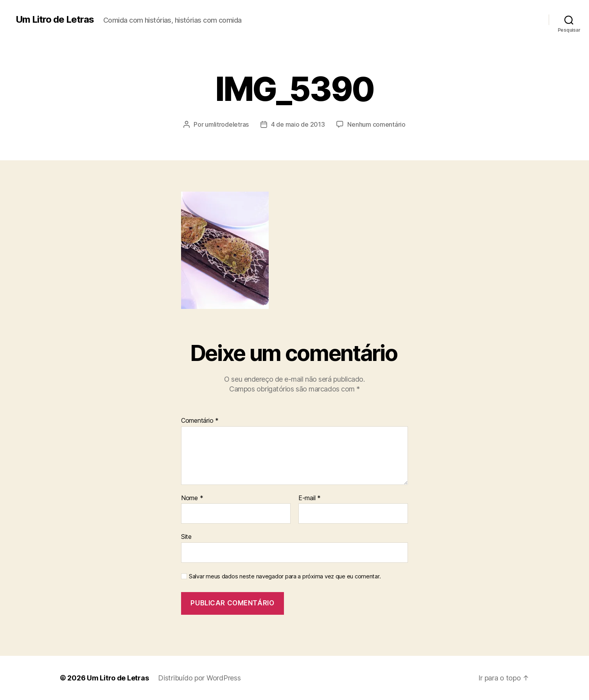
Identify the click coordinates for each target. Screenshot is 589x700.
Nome (192, 498)
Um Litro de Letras (55, 20)
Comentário (200, 421)
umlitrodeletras (227, 124)
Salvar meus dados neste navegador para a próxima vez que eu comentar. (285, 576)
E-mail (310, 498)
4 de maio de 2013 (298, 124)
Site (186, 537)
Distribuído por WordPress (199, 678)
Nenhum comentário (376, 124)
